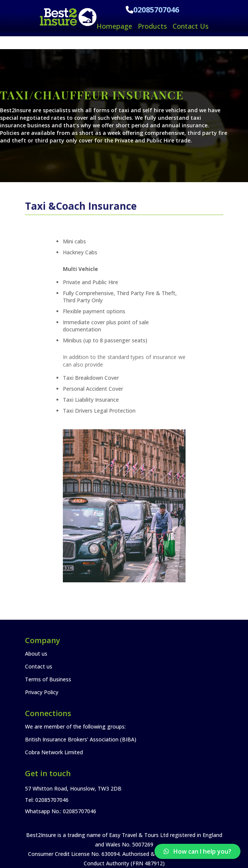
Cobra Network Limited (54, 752)
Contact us (39, 666)
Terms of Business (48, 679)
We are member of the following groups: (75, 726)
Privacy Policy (42, 692)
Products (152, 26)
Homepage (114, 26)
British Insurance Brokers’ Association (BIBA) (81, 739)
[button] (197, 851)
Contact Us (191, 26)
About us (36, 654)
